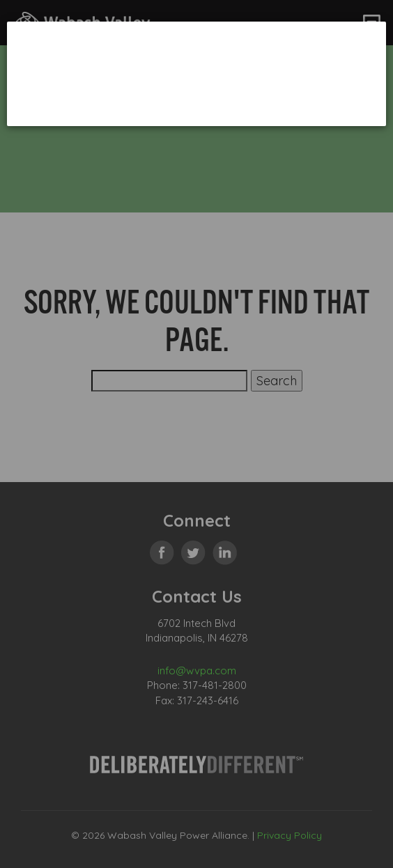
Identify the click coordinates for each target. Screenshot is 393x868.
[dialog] (196, 73)
